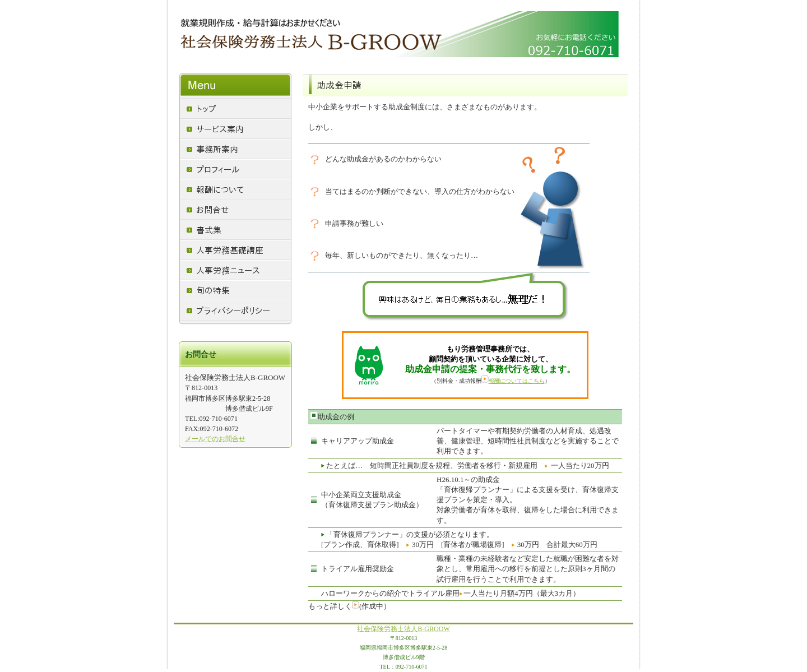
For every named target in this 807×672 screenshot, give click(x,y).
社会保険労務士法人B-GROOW (403, 629)
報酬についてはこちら (513, 381)
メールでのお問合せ (215, 439)
